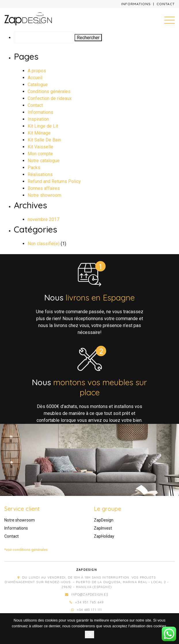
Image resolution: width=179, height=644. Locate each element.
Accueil (35, 78)
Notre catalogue (44, 161)
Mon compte (40, 154)
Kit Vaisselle (40, 147)
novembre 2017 (43, 219)
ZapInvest (103, 528)
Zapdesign (87, 570)
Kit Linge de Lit (43, 126)
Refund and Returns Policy (54, 181)
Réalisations (40, 174)
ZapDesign (104, 520)
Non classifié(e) (44, 244)
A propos (37, 71)
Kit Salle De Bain (44, 140)
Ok (90, 634)
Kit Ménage (39, 133)
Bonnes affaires (44, 188)
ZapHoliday (104, 536)
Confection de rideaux (50, 98)
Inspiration (38, 119)
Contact (166, 4)
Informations (136, 4)
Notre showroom (44, 195)
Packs (34, 168)
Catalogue (38, 85)
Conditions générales (49, 91)
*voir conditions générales (26, 550)
